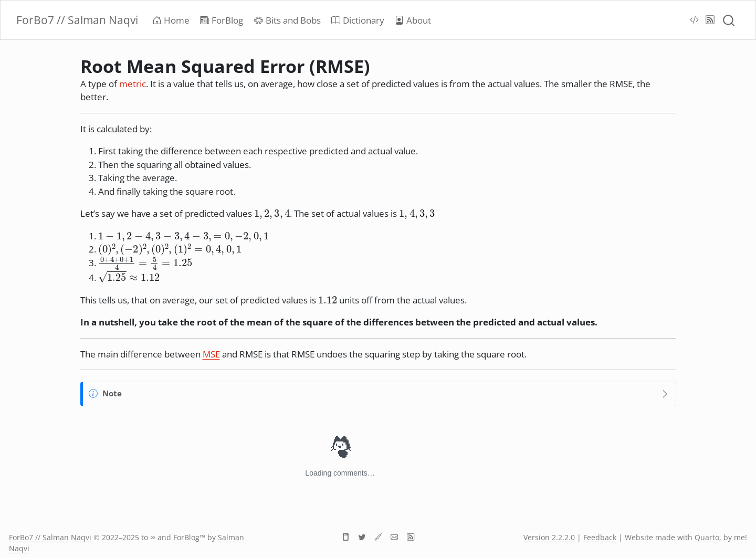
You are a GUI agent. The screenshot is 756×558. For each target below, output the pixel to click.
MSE (211, 354)
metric (133, 84)
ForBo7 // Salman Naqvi (50, 537)
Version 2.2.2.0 (549, 537)
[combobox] (729, 20)
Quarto (707, 537)
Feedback (600, 537)
